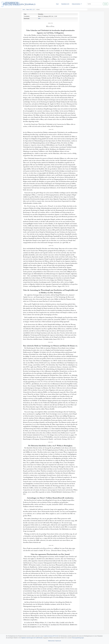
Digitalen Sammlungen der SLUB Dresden (32, 638)
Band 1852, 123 (31, 9)
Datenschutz (51, 641)
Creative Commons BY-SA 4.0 (51, 636)
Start (57, 4)
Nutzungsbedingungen (78, 638)
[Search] (95, 4)
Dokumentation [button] (76, 4)
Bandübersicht (65, 4)
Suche (106, 4)
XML (39, 18)
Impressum (58, 641)
